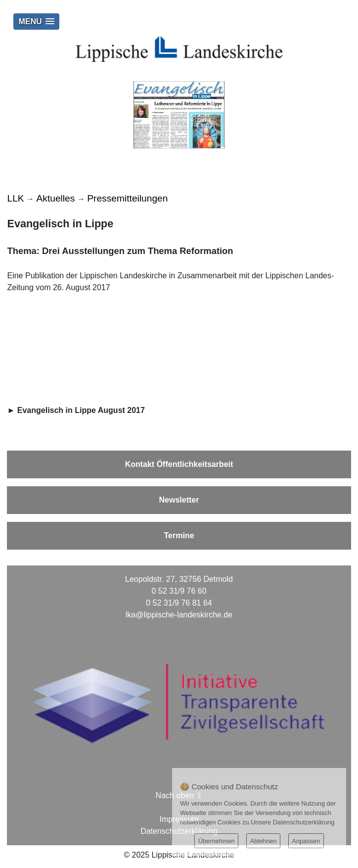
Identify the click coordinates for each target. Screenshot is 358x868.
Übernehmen (217, 841)
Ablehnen (263, 841)
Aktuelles (56, 198)
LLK (15, 198)
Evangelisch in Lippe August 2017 (81, 410)
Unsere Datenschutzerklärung (292, 822)
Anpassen (306, 841)
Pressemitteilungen (127, 198)
